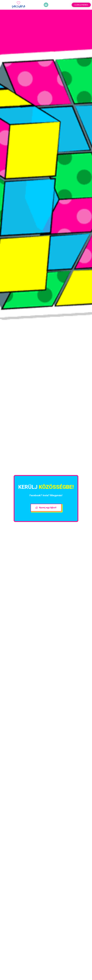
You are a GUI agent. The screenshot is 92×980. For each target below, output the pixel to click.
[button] (46, 5)
